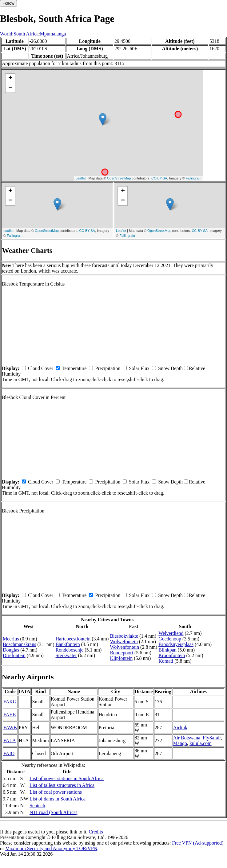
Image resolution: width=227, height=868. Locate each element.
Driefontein (14, 655)
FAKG (10, 702)
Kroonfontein (172, 655)
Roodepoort (121, 653)
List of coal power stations (56, 792)
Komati (166, 661)
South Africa (26, 34)
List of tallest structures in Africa (62, 785)
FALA (10, 740)
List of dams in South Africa (58, 799)
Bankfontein (68, 644)
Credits (96, 832)
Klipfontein (121, 658)
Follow (8, 3)
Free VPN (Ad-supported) (198, 843)
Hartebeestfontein (73, 639)
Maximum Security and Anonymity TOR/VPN (51, 848)
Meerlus (11, 639)
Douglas (11, 650)
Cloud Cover (41, 368)
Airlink (180, 728)
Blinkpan (167, 650)
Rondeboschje (70, 650)
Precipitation (108, 368)
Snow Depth (170, 368)
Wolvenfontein (124, 647)
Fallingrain (194, 178)
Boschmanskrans (19, 644)
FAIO (9, 753)
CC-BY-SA (159, 178)
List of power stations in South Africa (67, 778)
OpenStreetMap (119, 178)
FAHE (10, 715)
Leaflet (81, 178)
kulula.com (201, 743)
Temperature (74, 368)
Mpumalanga (53, 34)
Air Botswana (187, 738)
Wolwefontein (124, 642)
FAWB (10, 728)
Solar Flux (139, 368)
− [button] (10, 88)
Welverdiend (171, 633)
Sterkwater (66, 655)
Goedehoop (170, 639)
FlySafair (212, 738)
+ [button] (10, 78)
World (6, 34)
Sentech (37, 806)
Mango (180, 743)
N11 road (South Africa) (53, 812)
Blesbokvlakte (124, 636)
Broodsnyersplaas (176, 644)
